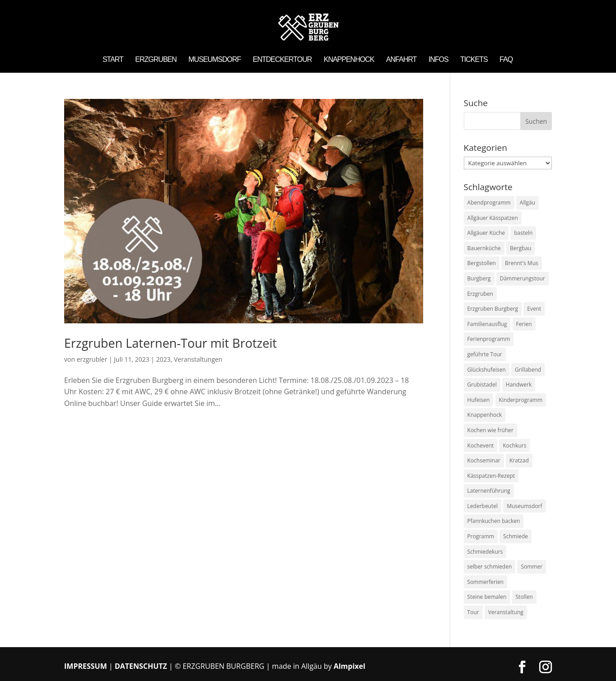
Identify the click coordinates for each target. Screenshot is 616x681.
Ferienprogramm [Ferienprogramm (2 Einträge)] (489, 339)
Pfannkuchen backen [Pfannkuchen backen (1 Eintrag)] (494, 521)
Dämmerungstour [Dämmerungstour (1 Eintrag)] (523, 278)
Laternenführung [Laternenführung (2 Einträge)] (489, 491)
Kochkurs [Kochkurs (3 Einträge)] (514, 445)
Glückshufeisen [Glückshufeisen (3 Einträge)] (487, 370)
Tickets (474, 60)
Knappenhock (349, 60)
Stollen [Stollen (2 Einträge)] (524, 597)
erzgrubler (92, 359)
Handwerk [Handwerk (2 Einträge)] (519, 385)
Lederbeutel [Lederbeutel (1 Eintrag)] (483, 506)
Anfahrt (401, 60)
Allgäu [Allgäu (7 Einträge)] (527, 203)
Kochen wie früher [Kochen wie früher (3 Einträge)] (490, 430)
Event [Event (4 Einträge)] (534, 309)
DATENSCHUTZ (141, 666)
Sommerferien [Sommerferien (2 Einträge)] (485, 582)
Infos (439, 60)
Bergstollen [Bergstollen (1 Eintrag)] (482, 263)
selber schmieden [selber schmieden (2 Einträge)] (490, 567)
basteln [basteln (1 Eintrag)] (523, 233)
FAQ (506, 60)
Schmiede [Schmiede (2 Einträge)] (516, 536)
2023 (163, 359)
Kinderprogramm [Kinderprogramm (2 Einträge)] (521, 400)
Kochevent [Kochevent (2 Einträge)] (481, 445)
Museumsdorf (215, 60)
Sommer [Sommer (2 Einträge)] (532, 567)
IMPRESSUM (86, 666)
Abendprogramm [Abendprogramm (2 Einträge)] (489, 203)
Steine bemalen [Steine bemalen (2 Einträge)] (487, 597)
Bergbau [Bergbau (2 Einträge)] (520, 248)
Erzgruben (156, 60)
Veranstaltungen (198, 359)
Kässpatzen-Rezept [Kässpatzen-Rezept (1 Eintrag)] (491, 476)
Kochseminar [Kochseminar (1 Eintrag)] (484, 460)
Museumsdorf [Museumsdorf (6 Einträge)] (524, 506)
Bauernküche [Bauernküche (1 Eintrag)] (484, 248)
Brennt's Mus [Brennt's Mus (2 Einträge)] (522, 263)
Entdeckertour (282, 60)
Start (113, 60)
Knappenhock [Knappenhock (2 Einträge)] (485, 415)
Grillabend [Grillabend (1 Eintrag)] (528, 370)
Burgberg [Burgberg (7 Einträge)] (479, 278)
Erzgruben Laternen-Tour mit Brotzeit (170, 343)
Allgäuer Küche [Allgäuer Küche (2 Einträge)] (486, 233)
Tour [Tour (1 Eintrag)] (473, 612)
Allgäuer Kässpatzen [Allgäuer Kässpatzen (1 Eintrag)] (493, 218)
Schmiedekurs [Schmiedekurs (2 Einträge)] (485, 552)
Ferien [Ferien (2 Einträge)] (524, 324)
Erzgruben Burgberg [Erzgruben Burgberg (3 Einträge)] (493, 309)
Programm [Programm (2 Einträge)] (481, 536)
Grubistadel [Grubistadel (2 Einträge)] (482, 385)
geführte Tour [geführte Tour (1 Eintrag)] (485, 354)
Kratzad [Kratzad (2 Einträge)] (519, 460)
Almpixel (350, 666)
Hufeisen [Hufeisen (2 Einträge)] (479, 400)
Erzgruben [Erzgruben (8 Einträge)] (480, 294)
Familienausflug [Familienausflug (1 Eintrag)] (487, 324)
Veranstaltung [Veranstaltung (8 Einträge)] (506, 612)
